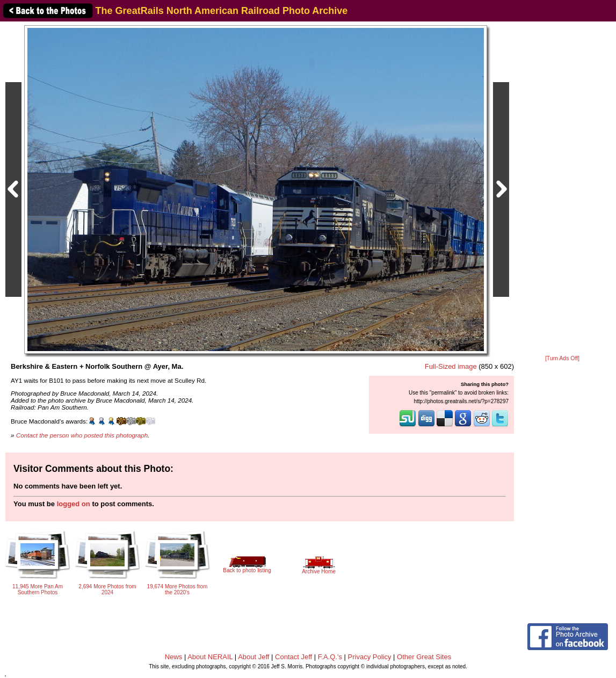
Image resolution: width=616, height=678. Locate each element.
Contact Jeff (293, 657)
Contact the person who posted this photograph (82, 435)
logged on (74, 504)
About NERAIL (210, 657)
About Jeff (253, 657)
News (174, 657)
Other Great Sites (424, 657)
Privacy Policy (370, 657)
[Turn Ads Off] (562, 358)
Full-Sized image (451, 366)
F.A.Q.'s (330, 657)
